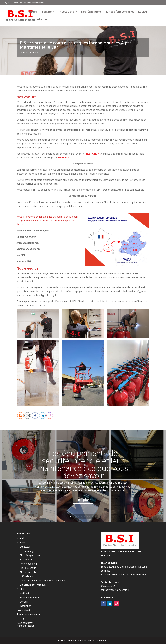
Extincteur (25, 547)
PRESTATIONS (92, 154)
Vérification (26, 593)
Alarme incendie (28, 572)
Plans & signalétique (30, 555)
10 (95, 517)
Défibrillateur (27, 576)
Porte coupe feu (28, 564)
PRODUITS (63, 158)
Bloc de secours (28, 568)
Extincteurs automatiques (33, 585)
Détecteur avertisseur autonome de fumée (42, 581)
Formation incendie (30, 597)
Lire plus (83, 500)
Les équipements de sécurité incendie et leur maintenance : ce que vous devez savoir (83, 464)
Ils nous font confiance (120, 12)
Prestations (66, 12)
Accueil (32, 12)
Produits (46, 12)
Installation (26, 606)
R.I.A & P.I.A (26, 559)
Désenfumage (27, 551)
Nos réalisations (91, 12)
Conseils (24, 602)
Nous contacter (37, 19)
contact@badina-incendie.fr (115, 590)
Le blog (143, 12)
